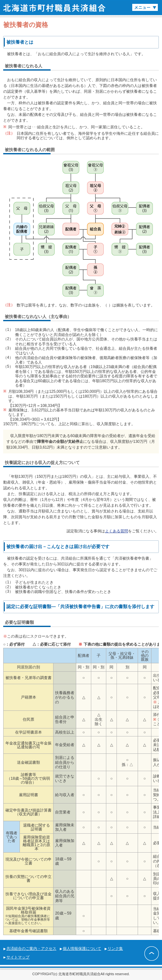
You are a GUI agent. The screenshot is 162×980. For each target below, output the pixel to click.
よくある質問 (117, 531)
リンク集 (115, 949)
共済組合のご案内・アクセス (31, 949)
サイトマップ (18, 957)
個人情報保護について (82, 949)
